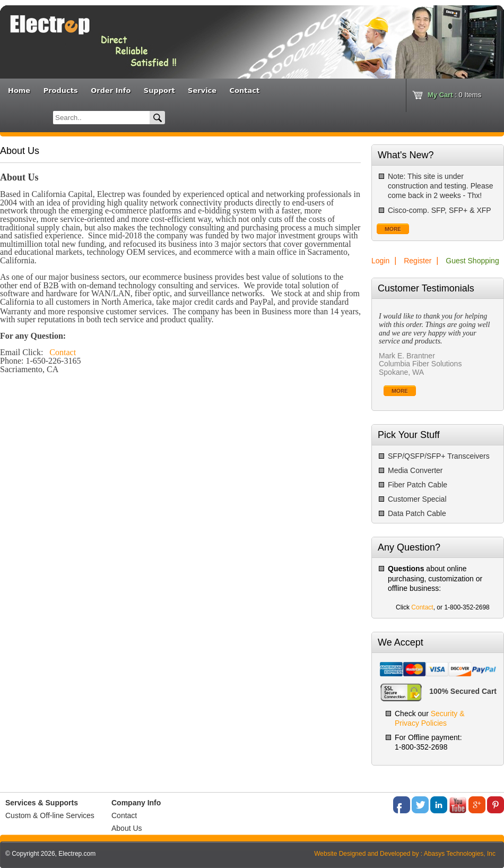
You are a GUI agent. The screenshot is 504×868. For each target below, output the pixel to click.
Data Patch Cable (417, 513)
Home (19, 91)
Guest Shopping (472, 261)
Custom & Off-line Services (50, 815)
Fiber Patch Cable (418, 485)
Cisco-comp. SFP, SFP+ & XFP (440, 210)
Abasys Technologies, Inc (460, 854)
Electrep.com (77, 854)
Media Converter (415, 470)
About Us (127, 828)
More (393, 229)
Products (61, 91)
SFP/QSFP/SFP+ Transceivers (439, 456)
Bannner (48, 34)
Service (202, 91)
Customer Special (417, 499)
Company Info (136, 803)
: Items (454, 95)
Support (159, 91)
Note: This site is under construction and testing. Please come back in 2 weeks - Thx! (440, 186)
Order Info (111, 91)
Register (418, 261)
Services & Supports (42, 803)
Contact (245, 91)
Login (380, 261)
